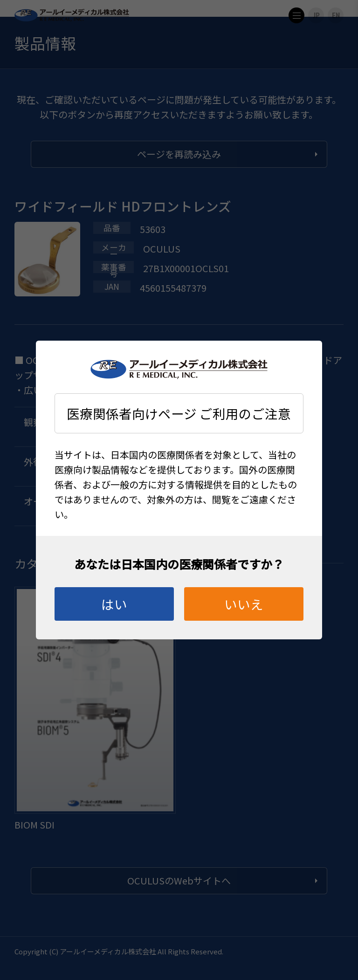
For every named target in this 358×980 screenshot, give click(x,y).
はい (114, 604)
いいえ (244, 604)
